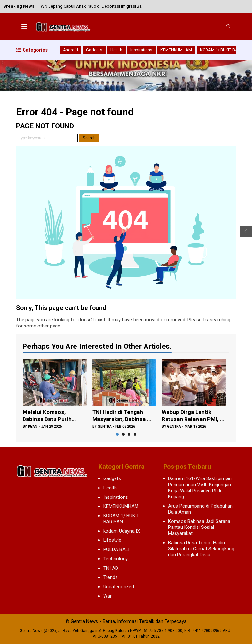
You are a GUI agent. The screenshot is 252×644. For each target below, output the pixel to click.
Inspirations (141, 50)
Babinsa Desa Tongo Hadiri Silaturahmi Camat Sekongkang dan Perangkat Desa (201, 549)
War (107, 596)
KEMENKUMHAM (176, 50)
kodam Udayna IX (122, 531)
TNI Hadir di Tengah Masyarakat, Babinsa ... (123, 416)
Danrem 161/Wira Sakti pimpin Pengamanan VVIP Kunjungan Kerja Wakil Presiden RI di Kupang (200, 488)
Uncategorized (119, 587)
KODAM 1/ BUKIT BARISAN (225, 50)
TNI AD (111, 568)
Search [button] (89, 138)
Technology (116, 559)
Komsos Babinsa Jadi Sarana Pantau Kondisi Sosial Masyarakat (199, 528)
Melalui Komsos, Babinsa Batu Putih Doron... (47, 416)
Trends (111, 577)
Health (116, 50)
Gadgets (94, 50)
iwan (33, 427)
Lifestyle (112, 540)
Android (71, 50)
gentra (105, 427)
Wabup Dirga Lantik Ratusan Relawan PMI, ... (191, 416)
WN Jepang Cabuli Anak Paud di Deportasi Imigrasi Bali (92, 6)
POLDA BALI (116, 549)
